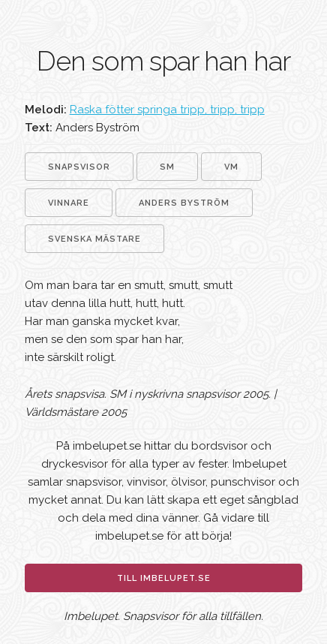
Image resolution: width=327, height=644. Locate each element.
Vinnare (69, 203)
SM (167, 167)
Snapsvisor (79, 167)
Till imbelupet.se (164, 578)
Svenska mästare (94, 239)
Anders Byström (184, 203)
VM (231, 167)
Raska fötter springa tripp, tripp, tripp (167, 110)
